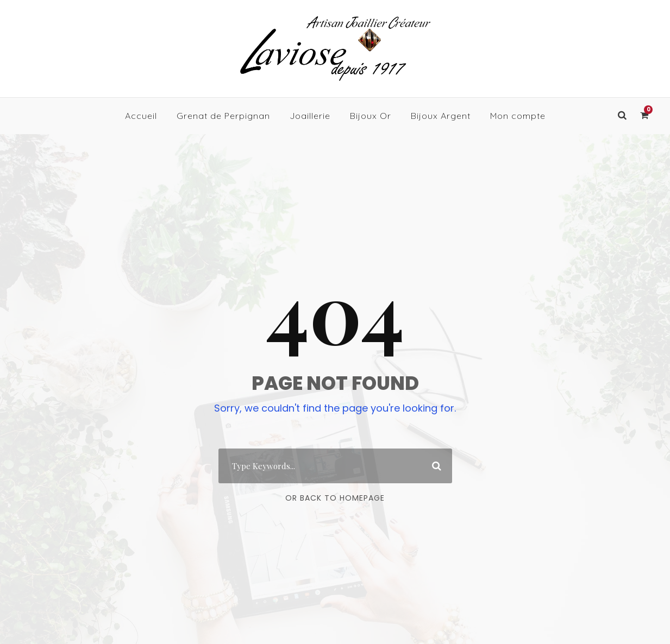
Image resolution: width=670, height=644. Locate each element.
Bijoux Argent (441, 116)
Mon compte (518, 116)
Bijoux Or (371, 116)
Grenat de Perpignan (223, 116)
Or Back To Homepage (335, 498)
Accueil (141, 116)
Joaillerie (310, 116)
